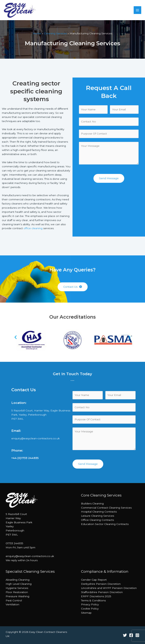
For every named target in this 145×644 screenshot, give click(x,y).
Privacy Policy (90, 604)
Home (37, 33)
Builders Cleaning (92, 503)
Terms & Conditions (93, 600)
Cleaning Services (55, 33)
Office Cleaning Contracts (97, 520)
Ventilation (12, 604)
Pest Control (14, 600)
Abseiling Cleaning (18, 580)
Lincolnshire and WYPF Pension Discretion (109, 588)
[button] (73, 287)
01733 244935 (14, 543)
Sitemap (86, 613)
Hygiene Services (17, 588)
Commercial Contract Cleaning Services (106, 508)
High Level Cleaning (19, 584)
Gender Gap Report (94, 580)
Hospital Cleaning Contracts (99, 512)
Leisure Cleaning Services (98, 516)
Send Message (109, 178)
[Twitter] (125, 635)
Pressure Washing (17, 596)
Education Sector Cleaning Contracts (105, 524)
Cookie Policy (90, 609)
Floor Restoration (17, 592)
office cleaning (33, 228)
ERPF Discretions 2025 (96, 596)
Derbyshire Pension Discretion (101, 584)
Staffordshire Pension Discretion (102, 592)
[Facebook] (131, 635)
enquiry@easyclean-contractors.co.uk (35, 438)
